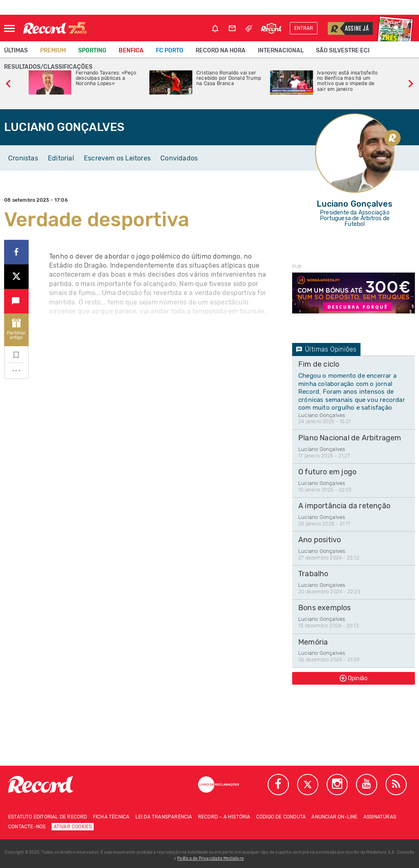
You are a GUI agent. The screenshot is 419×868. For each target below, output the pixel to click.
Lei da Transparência (164, 817)
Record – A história (224, 817)
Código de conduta (281, 817)
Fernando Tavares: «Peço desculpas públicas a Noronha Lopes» (106, 78)
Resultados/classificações (48, 67)
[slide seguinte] (411, 83)
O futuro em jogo (327, 472)
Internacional (281, 51)
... (16, 368)
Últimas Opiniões (326, 349)
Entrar (304, 28)
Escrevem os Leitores (117, 158)
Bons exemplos (325, 608)
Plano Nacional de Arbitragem (350, 438)
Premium (53, 51)
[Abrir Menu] (9, 28)
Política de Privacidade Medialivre (211, 859)
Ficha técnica (111, 817)
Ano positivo (320, 540)
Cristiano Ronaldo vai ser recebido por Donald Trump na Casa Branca (229, 78)
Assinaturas (380, 817)
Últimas (16, 51)
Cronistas (23, 158)
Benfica (131, 51)
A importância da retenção (344, 506)
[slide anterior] (8, 83)
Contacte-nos (27, 827)
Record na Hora (221, 51)
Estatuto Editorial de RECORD (48, 817)
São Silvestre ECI (343, 51)
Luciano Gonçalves (322, 415)
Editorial (61, 158)
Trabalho (313, 574)
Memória (313, 642)
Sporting (92, 51)
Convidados (179, 158)
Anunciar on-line (334, 817)
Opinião (354, 678)
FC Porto (170, 51)
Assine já (348, 28)
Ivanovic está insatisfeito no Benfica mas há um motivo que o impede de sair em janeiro (347, 81)
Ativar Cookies (73, 827)
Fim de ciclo (319, 364)
